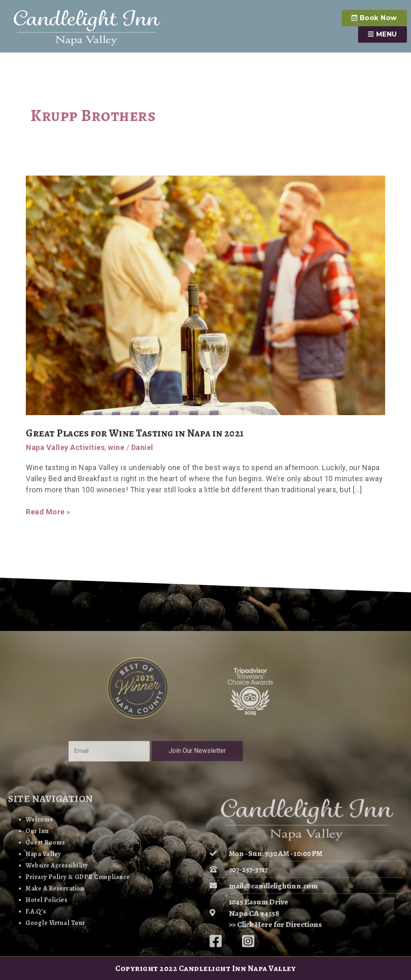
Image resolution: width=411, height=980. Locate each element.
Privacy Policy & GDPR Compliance (73, 949)
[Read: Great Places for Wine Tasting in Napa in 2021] (205, 295)
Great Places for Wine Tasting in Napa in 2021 (144, 433)
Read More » (48, 511)
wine (116, 447)
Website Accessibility (54, 938)
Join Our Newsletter (202, 809)
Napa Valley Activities (65, 447)
